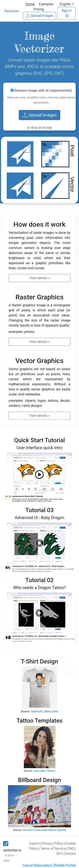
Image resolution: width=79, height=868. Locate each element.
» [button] (40, 278)
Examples (46, 4)
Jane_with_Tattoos (44, 771)
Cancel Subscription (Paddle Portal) (49, 865)
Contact (70, 854)
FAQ (71, 849)
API (59, 854)
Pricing (39, 9)
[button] (67, 4)
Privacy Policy (53, 843)
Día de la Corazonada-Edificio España (44, 830)
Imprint (34, 843)
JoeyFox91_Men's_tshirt (44, 711)
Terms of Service (53, 849)
